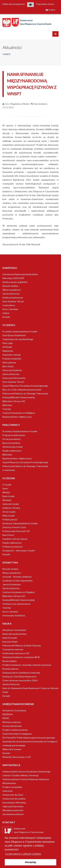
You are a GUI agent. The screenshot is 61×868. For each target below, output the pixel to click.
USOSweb (7, 347)
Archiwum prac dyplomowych (17, 604)
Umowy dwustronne (12, 726)
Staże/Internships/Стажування (17, 734)
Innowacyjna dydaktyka (14, 615)
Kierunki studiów (10, 286)
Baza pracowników (11, 443)
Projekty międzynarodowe (15, 730)
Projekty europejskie (12, 787)
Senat (5, 489)
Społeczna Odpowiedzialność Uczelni (20, 523)
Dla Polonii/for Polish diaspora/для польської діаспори (29, 738)
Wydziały (7, 500)
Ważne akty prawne (12, 749)
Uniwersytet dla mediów (14, 799)
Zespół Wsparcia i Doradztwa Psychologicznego (25, 386)
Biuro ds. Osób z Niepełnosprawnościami (22, 390)
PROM (6, 718)
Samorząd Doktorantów (14, 378)
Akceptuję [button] (30, 862)
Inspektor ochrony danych (15, 539)
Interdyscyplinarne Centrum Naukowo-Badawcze (26, 779)
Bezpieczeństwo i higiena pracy (17, 417)
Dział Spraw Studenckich (14, 335)
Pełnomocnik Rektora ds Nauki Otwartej (22, 646)
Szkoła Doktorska (11, 294)
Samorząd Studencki (12, 370)
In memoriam (9, 470)
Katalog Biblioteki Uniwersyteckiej (19, 397)
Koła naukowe (9, 363)
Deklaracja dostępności (14, 4)
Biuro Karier (8, 366)
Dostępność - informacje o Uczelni (19, 551)
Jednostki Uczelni (11, 504)
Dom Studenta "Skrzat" (13, 301)
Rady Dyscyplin (10, 638)
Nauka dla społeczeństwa (14, 634)
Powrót (7, 54)
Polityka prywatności (12, 547)
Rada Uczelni (8, 496)
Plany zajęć (8, 343)
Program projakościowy (14, 435)
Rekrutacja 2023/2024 (13, 278)
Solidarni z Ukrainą (11, 508)
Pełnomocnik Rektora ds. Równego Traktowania (25, 394)
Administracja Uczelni (13, 447)
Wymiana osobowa (12, 722)
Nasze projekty (10, 661)
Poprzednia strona (45, 4)
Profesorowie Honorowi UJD (16, 531)
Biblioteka (7, 405)
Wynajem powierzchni (13, 810)
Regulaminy (8, 351)
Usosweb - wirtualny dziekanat (17, 577)
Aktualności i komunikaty (14, 630)
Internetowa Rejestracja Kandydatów (20, 274)
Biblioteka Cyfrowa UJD (14, 401)
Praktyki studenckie (12, 359)
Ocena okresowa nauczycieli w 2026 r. (20, 680)
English (51, 10)
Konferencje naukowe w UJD (16, 653)
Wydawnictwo (9, 783)
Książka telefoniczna (12, 451)
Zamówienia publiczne (13, 814)
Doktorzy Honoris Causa (14, 527)
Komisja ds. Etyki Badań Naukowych (19, 677)
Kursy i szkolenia (10, 309)
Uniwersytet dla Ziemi (13, 795)
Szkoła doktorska (11, 374)
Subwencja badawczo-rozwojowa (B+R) (21, 657)
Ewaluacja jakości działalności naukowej (21, 673)
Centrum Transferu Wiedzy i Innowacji (20, 775)
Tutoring (7, 409)
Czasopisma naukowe (13, 649)
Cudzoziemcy (9, 305)
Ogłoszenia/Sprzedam (13, 806)
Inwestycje (7, 791)
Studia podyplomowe (13, 298)
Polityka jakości (10, 520)
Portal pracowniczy (12, 439)
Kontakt (6, 317)
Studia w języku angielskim (15, 282)
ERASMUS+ (8, 714)
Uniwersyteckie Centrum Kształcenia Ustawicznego (27, 772)
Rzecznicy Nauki (10, 642)
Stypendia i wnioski (12, 355)
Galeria (6, 313)
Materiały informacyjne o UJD (17, 757)
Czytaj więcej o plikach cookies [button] (23, 854)
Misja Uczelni (9, 516)
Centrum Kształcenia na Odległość (19, 413)
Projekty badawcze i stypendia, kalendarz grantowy (27, 665)
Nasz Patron (8, 535)
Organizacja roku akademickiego (18, 339)
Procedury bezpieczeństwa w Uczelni (20, 331)
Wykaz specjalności (12, 290)
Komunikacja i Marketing (14, 803)
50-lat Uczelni (9, 512)
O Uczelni (7, 485)
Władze (6, 492)
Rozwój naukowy (10, 669)
